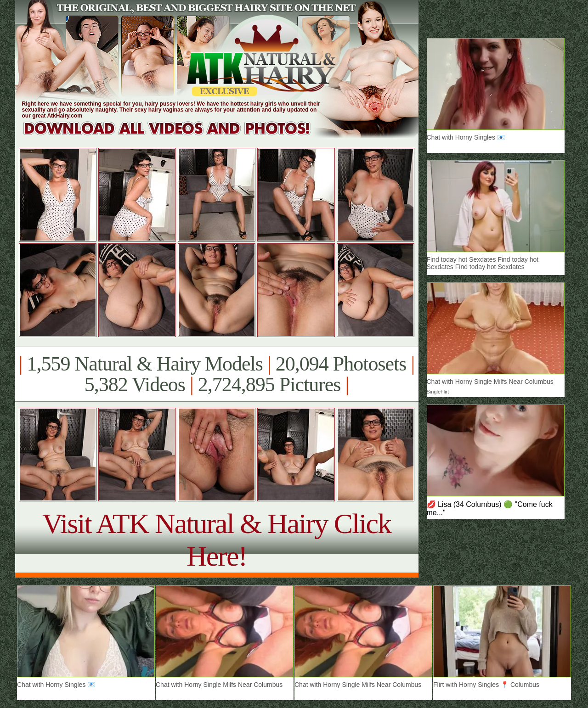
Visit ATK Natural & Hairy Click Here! (217, 540)
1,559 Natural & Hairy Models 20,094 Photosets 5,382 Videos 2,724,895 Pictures (217, 374)
